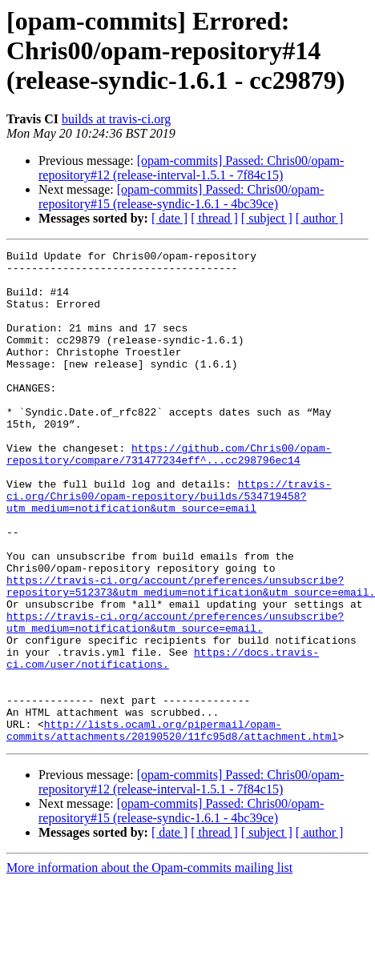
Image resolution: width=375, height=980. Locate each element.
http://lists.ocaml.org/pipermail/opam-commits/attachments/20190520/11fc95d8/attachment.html (172, 827)
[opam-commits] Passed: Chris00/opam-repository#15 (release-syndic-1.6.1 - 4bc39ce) (181, 197)
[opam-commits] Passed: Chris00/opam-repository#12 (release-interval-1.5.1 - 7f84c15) (191, 168)
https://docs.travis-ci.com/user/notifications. (163, 741)
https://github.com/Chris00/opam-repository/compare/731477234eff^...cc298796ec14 (169, 496)
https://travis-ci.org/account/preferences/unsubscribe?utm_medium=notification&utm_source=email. (175, 697)
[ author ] (320, 218)
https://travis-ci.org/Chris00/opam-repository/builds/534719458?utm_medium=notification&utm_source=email (169, 546)
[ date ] (169, 218)
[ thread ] (214, 218)
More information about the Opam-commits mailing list (149, 966)
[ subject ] (267, 218)
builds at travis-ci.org (116, 119)
